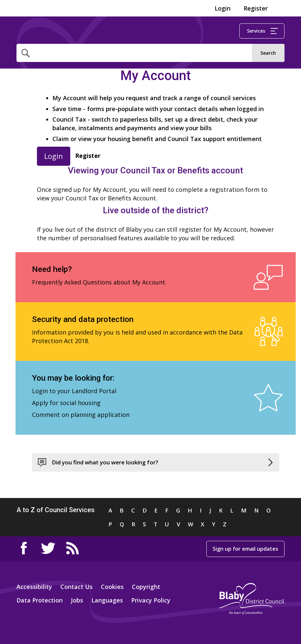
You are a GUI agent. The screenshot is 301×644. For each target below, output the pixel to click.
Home (42, 31)
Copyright (146, 587)
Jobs (77, 600)
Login (223, 8)
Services (262, 31)
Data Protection (40, 600)
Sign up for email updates (245, 549)
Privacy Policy (151, 600)
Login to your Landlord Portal (74, 391)
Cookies (112, 587)
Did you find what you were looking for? (105, 462)
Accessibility (34, 587)
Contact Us (76, 587)
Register (256, 8)
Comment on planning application (81, 415)
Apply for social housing (66, 403)
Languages (107, 600)
